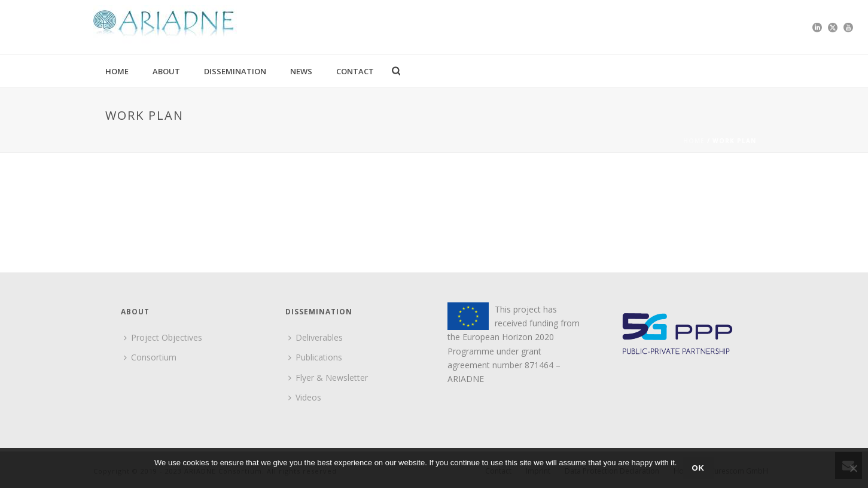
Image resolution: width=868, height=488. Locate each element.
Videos (305, 397)
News (301, 71)
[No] (853, 468)
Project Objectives (163, 337)
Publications (315, 357)
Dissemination (235, 71)
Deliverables (316, 337)
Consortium (150, 357)
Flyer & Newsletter (328, 378)
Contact (355, 71)
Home (117, 71)
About (166, 71)
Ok (698, 468)
